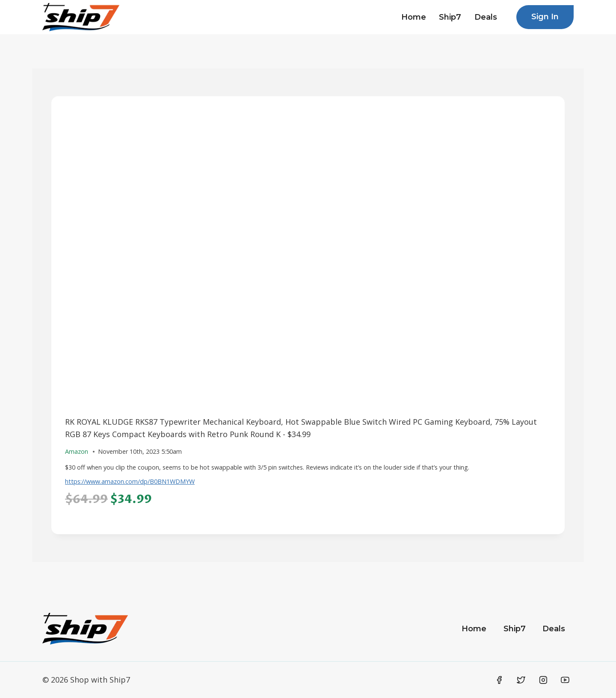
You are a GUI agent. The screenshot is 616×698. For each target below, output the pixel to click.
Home (414, 17)
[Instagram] (543, 680)
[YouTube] (565, 680)
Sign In (545, 17)
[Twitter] (521, 680)
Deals (486, 17)
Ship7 (450, 17)
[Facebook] (499, 680)
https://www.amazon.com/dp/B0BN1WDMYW (130, 481)
